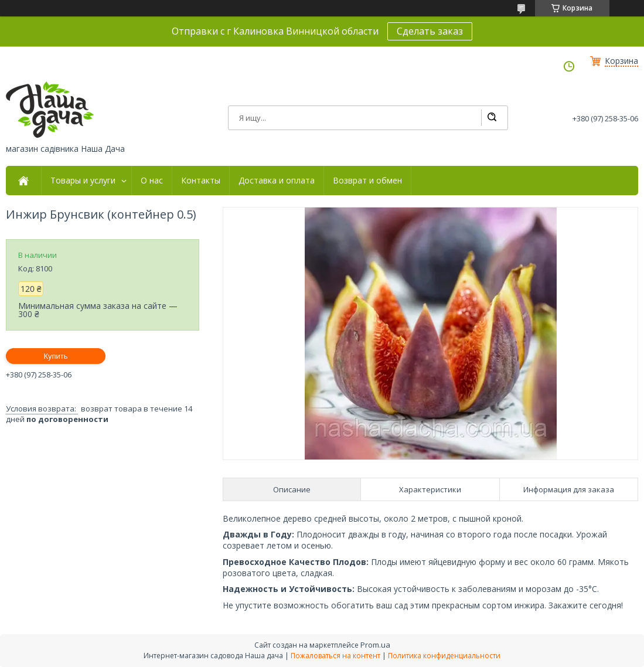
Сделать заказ (430, 31)
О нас (152, 181)
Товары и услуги (83, 181)
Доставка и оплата (277, 181)
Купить (55, 356)
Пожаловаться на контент (335, 656)
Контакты (201, 181)
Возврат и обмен (367, 181)
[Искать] (492, 118)
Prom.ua (375, 645)
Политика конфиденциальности (444, 656)
